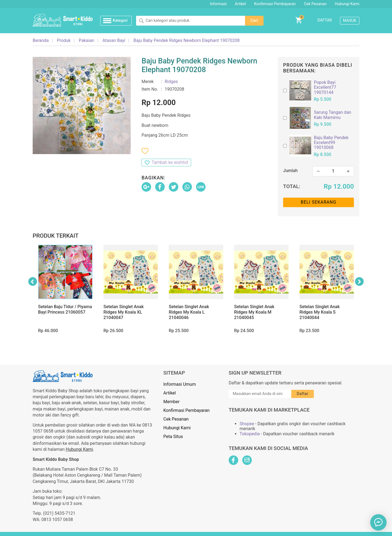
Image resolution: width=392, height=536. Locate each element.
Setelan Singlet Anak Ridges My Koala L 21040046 (189, 312)
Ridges (171, 82)
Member (171, 402)
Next (359, 281)
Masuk (350, 21)
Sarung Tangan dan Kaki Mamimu (333, 115)
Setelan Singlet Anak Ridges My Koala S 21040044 (320, 312)
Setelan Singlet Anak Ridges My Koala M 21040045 (254, 312)
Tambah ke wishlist (170, 162)
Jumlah (290, 171)
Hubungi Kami (347, 4)
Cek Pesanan (315, 4)
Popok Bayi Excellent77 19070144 (325, 88)
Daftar (325, 20)
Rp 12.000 (339, 186)
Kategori (120, 21)
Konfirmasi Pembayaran (275, 4)
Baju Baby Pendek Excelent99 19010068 (331, 143)
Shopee (247, 424)
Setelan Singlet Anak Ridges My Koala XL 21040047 (124, 312)
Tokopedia (250, 434)
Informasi (218, 4)
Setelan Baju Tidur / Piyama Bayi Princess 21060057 (65, 309)
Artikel (240, 4)
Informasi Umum (180, 384)
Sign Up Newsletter (255, 373)
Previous (33, 281)
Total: (292, 186)
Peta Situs (173, 437)
